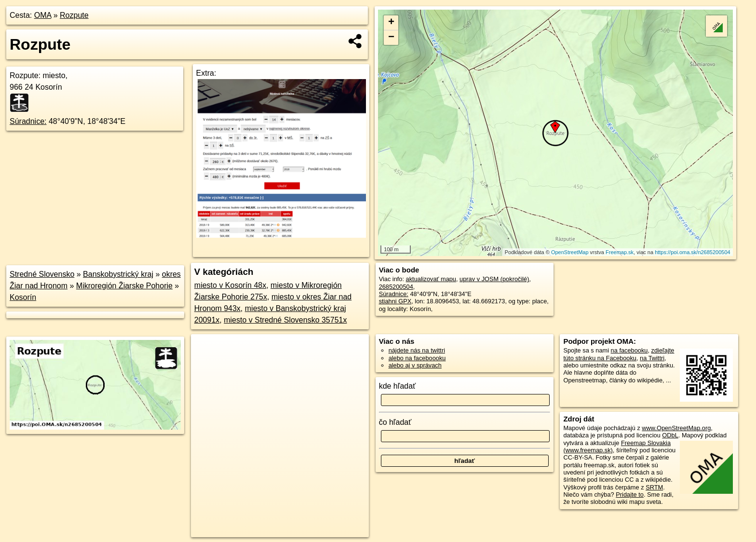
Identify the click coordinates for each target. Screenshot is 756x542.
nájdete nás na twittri (417, 350)
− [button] (391, 38)
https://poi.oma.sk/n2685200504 (693, 252)
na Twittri (652, 358)
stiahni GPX (395, 301)
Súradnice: (28, 121)
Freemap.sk (620, 252)
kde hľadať (398, 386)
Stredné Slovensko (42, 274)
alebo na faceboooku (417, 358)
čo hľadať (395, 422)
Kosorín (23, 297)
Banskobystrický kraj (118, 274)
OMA (43, 15)
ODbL (670, 435)
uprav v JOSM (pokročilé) (494, 279)
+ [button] (391, 23)
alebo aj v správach (415, 365)
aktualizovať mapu (431, 279)
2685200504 (396, 287)
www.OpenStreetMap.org (676, 428)
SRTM (654, 487)
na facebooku (629, 350)
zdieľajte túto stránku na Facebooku (619, 354)
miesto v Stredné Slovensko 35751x (285, 320)
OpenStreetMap (570, 252)
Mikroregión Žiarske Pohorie (124, 286)
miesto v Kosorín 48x (230, 285)
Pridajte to (630, 495)
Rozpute (74, 15)
